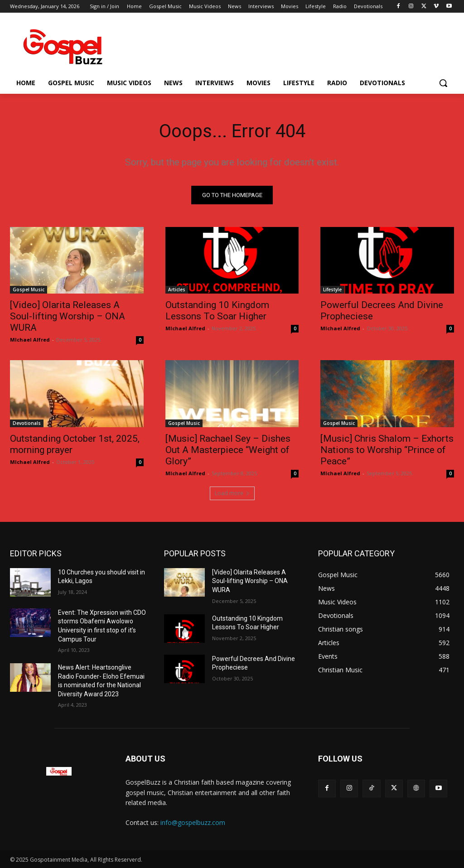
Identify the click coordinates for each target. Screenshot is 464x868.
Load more (232, 493)
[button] (443, 83)
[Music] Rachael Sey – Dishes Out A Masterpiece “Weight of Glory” (228, 450)
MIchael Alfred (30, 340)
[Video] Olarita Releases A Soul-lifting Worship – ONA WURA (68, 316)
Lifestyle (332, 289)
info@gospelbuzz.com (193, 822)
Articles (177, 289)
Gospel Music (29, 289)
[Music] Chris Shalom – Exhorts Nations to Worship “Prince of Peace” (387, 450)
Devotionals (27, 423)
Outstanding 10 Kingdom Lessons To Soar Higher (217, 311)
